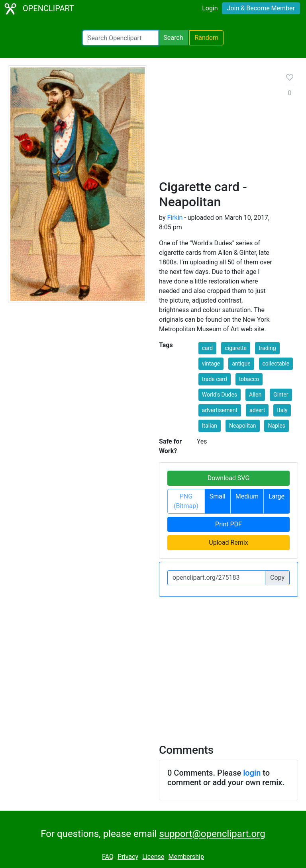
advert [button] (257, 410)
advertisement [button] (220, 410)
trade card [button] (215, 379)
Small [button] (218, 496)
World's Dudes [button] (220, 395)
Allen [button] (255, 395)
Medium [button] (247, 496)
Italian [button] (210, 426)
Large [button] (277, 496)
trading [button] (267, 348)
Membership (186, 857)
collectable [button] (276, 364)
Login (210, 8)
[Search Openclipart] (121, 38)
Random (206, 38)
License (153, 857)
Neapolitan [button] (243, 426)
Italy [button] (282, 410)
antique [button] (241, 364)
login (252, 773)
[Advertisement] (216, 125)
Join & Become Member (261, 8)
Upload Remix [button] (228, 542)
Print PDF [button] (229, 524)
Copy (277, 578)
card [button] (207, 348)
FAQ (108, 857)
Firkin (175, 218)
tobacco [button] (249, 379)
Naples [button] (277, 426)
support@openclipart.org (212, 834)
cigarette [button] (236, 348)
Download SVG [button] (229, 478)
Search (173, 38)
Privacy (128, 857)
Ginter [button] (281, 395)
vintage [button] (211, 364)
